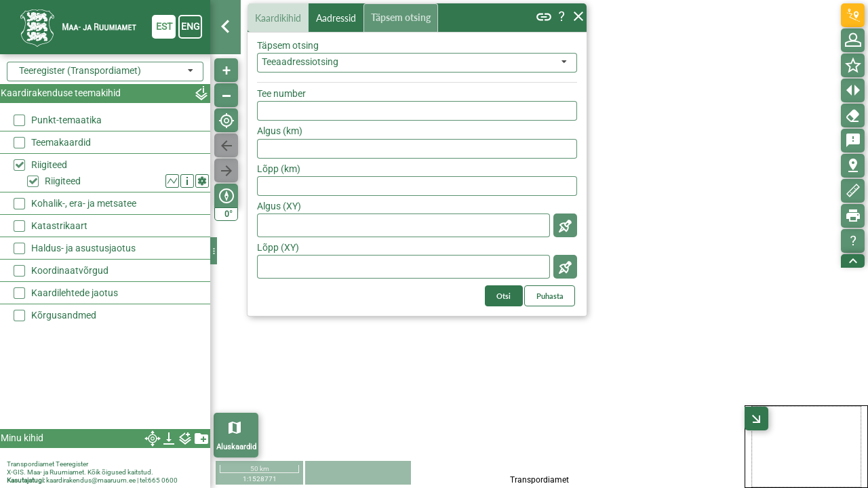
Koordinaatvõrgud (70, 270)
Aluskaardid (236, 447)
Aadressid (339, 18)
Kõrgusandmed (64, 315)
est (164, 26)
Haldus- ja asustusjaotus (83, 248)
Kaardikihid (279, 17)
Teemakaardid (61, 142)
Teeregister (72, 464)
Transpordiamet (31, 464)
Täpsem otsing (403, 18)
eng (191, 26)
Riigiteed (49, 165)
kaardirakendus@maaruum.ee (91, 480)
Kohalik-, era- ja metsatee (84, 203)
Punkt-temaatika (66, 120)
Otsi (558, 90)
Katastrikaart (59, 226)
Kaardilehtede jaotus (75, 293)
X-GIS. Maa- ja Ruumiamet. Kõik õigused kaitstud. (80, 472)
